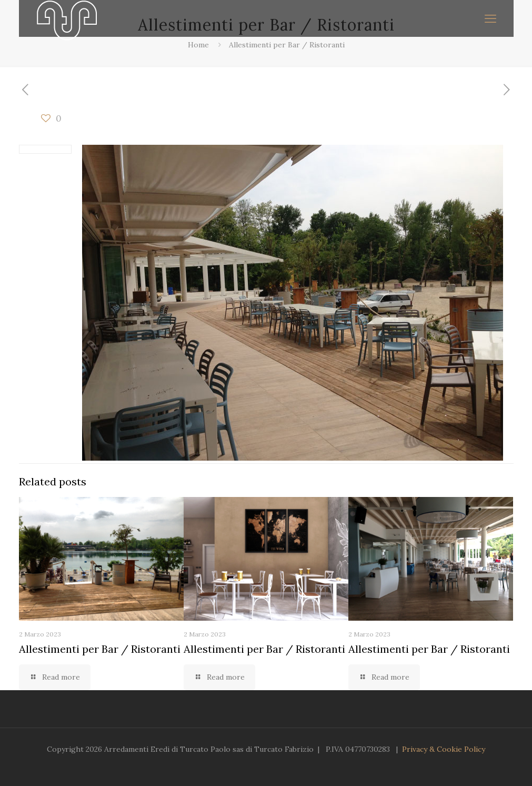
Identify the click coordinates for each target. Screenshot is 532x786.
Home (198, 45)
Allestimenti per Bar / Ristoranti (287, 45)
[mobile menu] (490, 18)
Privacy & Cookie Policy (444, 749)
